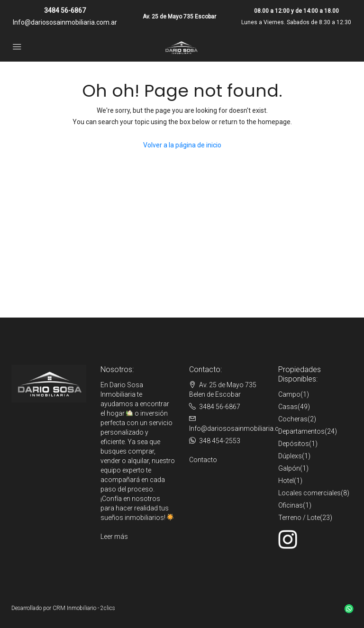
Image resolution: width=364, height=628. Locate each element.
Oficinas (291, 505)
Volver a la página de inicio (182, 145)
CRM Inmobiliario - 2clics (84, 608)
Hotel (286, 481)
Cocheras (293, 419)
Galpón (289, 468)
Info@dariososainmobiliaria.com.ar (65, 22)
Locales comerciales (309, 493)
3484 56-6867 (65, 10)
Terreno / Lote (299, 518)
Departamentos (301, 431)
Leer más (114, 537)
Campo (289, 394)
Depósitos (294, 444)
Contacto (203, 460)
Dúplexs (290, 456)
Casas (288, 407)
